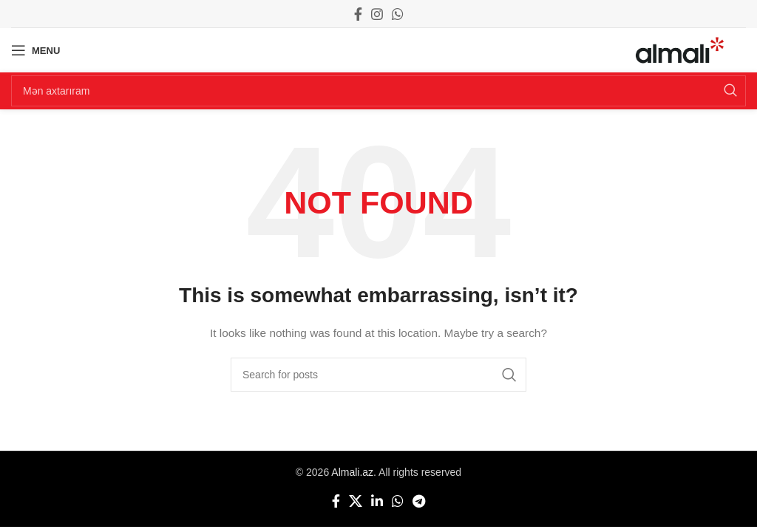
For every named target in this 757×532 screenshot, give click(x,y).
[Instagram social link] (377, 14)
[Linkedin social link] (377, 501)
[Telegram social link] (419, 501)
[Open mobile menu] (35, 50)
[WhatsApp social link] (398, 14)
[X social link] (356, 501)
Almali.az (352, 472)
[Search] (378, 91)
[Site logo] (680, 50)
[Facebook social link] (358, 14)
